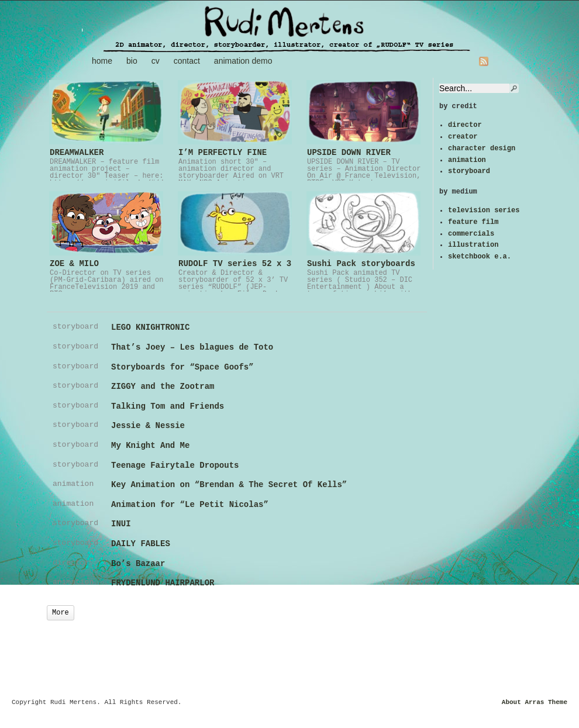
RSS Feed (484, 61)
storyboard (469, 171)
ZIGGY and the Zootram (163, 387)
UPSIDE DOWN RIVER (349, 153)
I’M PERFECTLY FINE (223, 153)
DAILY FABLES (141, 544)
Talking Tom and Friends (168, 406)
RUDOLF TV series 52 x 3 (235, 264)
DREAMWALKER (77, 153)
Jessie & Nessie (148, 426)
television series (484, 211)
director (465, 125)
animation (467, 160)
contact (187, 61)
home (102, 61)
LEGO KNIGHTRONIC (150, 327)
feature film (473, 222)
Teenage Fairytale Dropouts (175, 465)
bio (132, 61)
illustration (473, 245)
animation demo (243, 61)
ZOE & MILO (74, 264)
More (61, 613)
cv (156, 61)
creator (463, 137)
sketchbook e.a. (480, 257)
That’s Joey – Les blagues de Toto (192, 347)
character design (482, 149)
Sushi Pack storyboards (361, 264)
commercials (471, 234)
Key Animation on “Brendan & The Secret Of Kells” (229, 485)
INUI (121, 524)
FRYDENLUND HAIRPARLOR (163, 583)
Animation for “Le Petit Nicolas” (190, 505)
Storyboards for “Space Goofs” (182, 367)
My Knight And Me (150, 446)
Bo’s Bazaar (138, 564)
